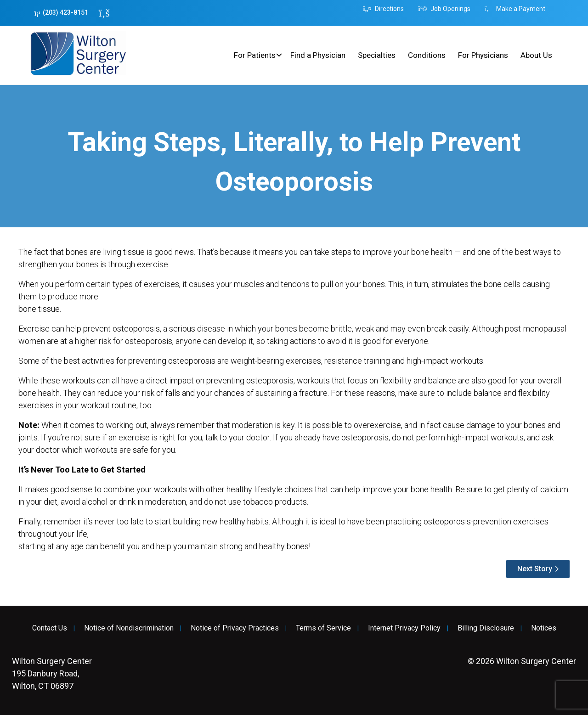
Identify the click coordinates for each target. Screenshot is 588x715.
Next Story (535, 569)
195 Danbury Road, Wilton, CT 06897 (52, 673)
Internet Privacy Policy (404, 628)
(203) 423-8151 (61, 13)
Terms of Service (323, 628)
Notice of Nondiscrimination (129, 628)
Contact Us (50, 628)
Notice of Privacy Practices (235, 628)
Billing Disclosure (486, 628)
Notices (544, 628)
